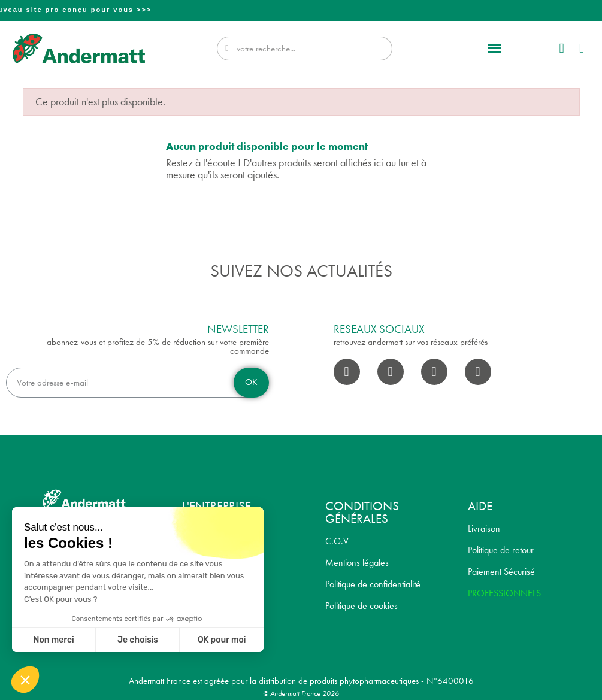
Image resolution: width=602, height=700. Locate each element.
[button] (495, 49)
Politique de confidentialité (373, 584)
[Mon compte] (561, 48)
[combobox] (306, 49)
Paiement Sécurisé (501, 572)
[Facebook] (347, 372)
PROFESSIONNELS (504, 593)
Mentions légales (357, 563)
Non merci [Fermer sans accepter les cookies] (53, 640)
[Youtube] (434, 372)
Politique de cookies (361, 606)
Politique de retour (501, 550)
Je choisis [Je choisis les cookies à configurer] (138, 640)
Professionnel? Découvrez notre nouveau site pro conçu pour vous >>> (302, 10)
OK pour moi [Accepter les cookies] (222, 640)
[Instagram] (391, 372)
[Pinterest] (478, 372)
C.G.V (337, 541)
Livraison (484, 528)
